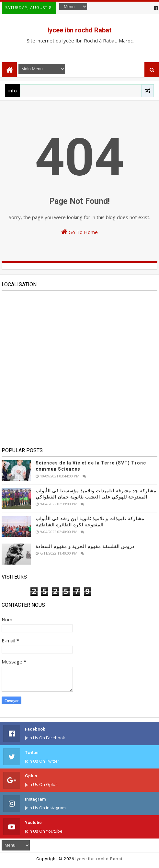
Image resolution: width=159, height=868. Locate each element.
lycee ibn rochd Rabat (79, 30)
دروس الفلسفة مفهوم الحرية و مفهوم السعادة (85, 546)
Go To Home (79, 232)
